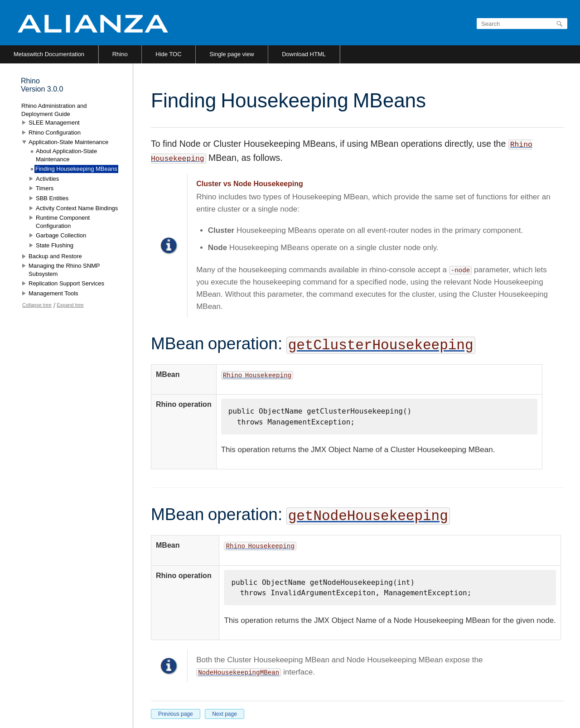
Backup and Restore (55, 256)
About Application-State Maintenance (66, 155)
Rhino (120, 54)
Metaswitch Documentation (49, 54)
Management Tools (53, 293)
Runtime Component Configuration (63, 222)
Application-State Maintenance (68, 142)
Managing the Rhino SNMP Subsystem (64, 270)
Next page (225, 714)
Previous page (176, 714)
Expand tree (70, 305)
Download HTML (304, 54)
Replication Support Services (66, 283)
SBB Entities (52, 198)
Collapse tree (37, 305)
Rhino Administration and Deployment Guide (54, 110)
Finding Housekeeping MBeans (76, 169)
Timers (45, 188)
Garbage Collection (61, 235)
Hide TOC (168, 54)
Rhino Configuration (55, 133)
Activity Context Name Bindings (77, 208)
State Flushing (55, 245)
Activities (47, 179)
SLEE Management (54, 123)
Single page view (232, 54)
